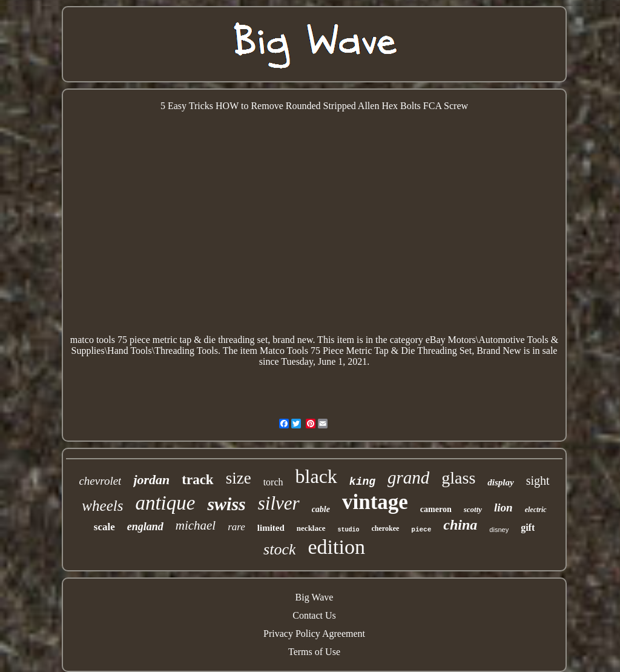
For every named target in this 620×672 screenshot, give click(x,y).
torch (273, 482)
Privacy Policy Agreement (314, 634)
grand (408, 477)
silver (279, 503)
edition (336, 547)
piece (421, 530)
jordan (151, 480)
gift (528, 527)
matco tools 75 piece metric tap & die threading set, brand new (192, 340)
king (362, 482)
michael (196, 525)
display (500, 482)
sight (538, 481)
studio (349, 530)
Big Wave (315, 597)
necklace (311, 528)
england (145, 527)
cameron (436, 509)
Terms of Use (314, 652)
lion (503, 507)
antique (165, 503)
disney (499, 530)
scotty (473, 509)
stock (279, 549)
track (197, 480)
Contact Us (314, 615)
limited (271, 528)
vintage (375, 502)
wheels (102, 506)
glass (458, 478)
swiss (226, 504)
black (316, 476)
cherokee (386, 528)
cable (321, 509)
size (239, 478)
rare (236, 527)
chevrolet (100, 481)
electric (536, 510)
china (460, 525)
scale (104, 527)
